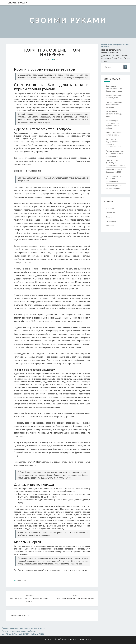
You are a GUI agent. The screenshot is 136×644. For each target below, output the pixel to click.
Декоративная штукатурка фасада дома (114, 114)
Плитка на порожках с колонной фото (19, 631)
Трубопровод (111, 221)
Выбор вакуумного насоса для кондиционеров (113, 179)
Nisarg (88, 639)
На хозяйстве (111, 213)
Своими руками (17, 3)
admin (56, 59)
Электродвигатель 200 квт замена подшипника (23, 634)
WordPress (73, 639)
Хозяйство (110, 226)
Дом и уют (22, 581)
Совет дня (110, 217)
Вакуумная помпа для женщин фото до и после (23, 628)
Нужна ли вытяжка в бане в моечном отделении (114, 105)
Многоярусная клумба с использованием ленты (29, 599)
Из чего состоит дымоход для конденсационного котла (116, 163)
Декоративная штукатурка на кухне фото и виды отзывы (114, 88)
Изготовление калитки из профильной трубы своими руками (115, 153)
